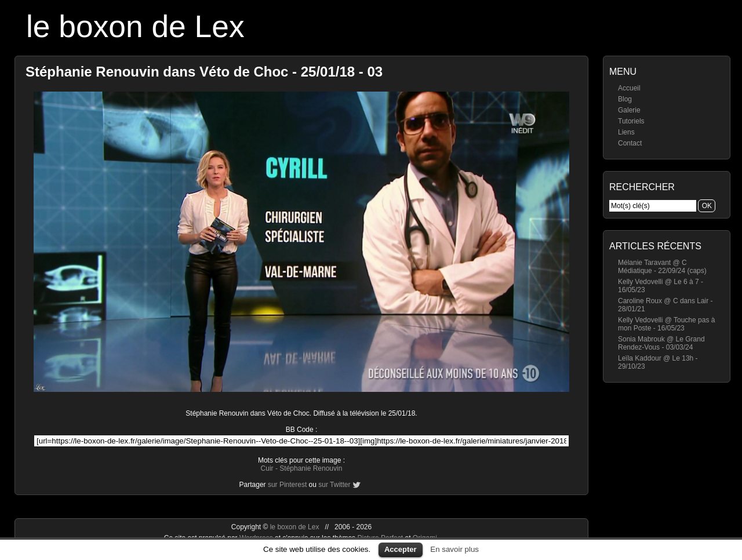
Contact (630, 143)
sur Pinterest (287, 485)
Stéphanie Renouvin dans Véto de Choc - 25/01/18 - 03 (204, 72)
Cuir (267, 468)
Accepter (401, 549)
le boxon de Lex (135, 26)
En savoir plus (454, 549)
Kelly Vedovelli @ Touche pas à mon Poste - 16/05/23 (666, 324)
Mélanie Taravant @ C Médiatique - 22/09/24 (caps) (662, 267)
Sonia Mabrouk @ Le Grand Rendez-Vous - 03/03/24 (661, 343)
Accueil (629, 88)
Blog (625, 99)
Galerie (629, 110)
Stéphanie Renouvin (311, 468)
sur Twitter (334, 485)
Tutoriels (631, 121)
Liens (626, 132)
